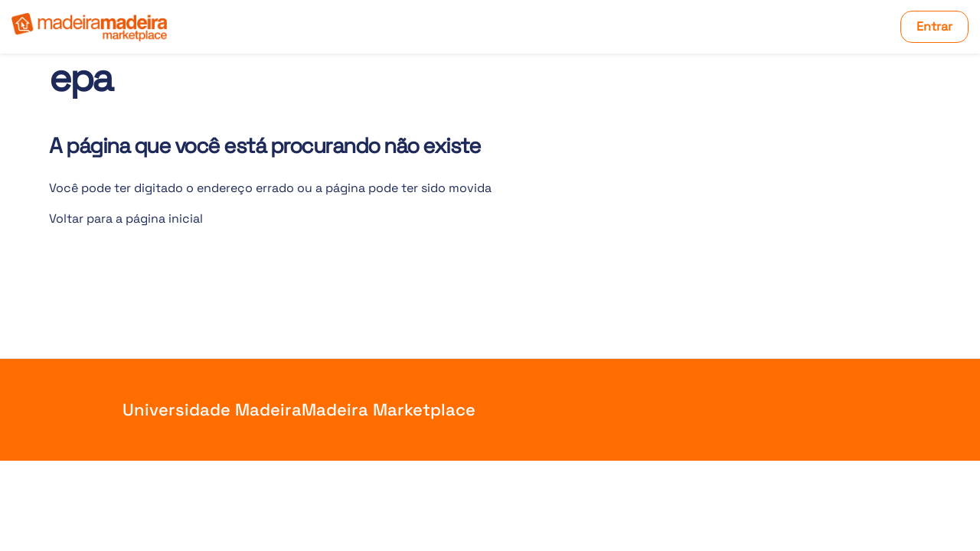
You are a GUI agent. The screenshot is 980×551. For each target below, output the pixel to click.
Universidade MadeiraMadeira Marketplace (299, 409)
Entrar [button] (934, 26)
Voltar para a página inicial (126, 218)
